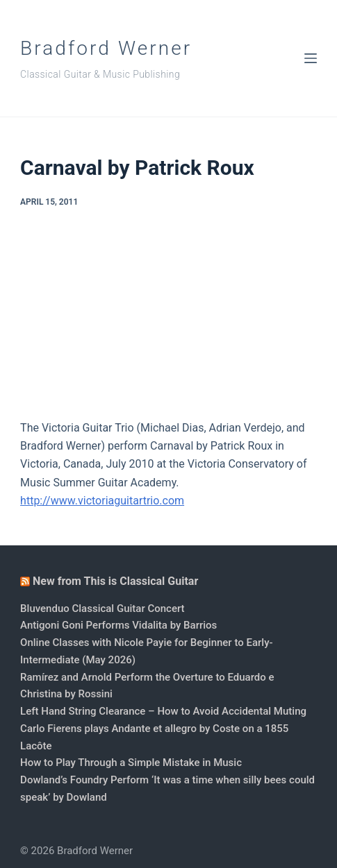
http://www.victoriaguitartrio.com (102, 501)
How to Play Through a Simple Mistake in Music (131, 763)
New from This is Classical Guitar (115, 581)
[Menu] (311, 58)
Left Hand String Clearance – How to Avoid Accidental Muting (163, 711)
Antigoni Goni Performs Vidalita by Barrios (118, 625)
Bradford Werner (106, 48)
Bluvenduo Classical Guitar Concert (102, 609)
